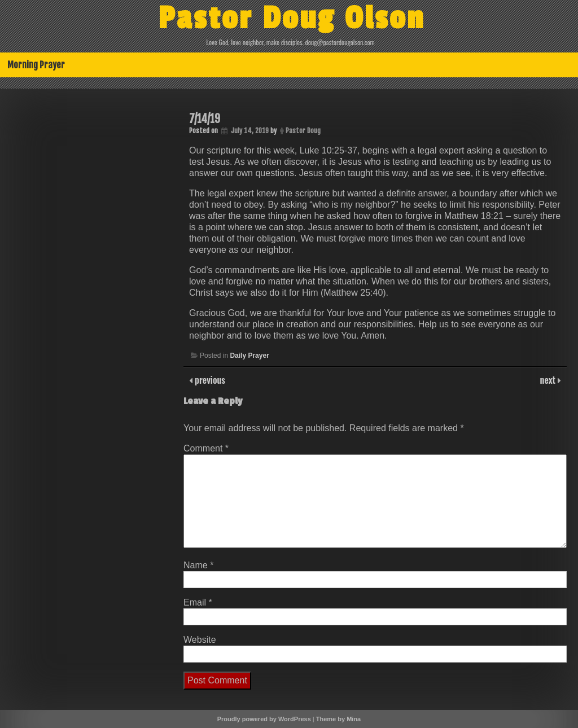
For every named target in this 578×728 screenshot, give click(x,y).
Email (198, 602)
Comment (206, 448)
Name (198, 565)
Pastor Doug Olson (292, 19)
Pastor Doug (303, 131)
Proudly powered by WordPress (264, 719)
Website (200, 640)
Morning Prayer (36, 65)
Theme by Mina (338, 719)
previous (209, 380)
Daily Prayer (249, 356)
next (549, 380)
